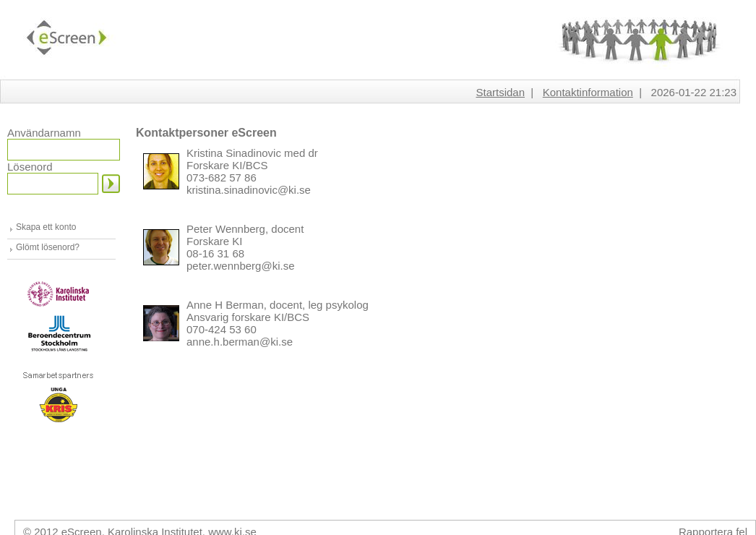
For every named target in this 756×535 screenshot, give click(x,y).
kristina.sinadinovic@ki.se (249, 190)
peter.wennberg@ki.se (240, 266)
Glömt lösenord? (48, 247)
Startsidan (500, 92)
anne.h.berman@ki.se (240, 342)
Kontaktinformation (588, 92)
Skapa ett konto (46, 227)
